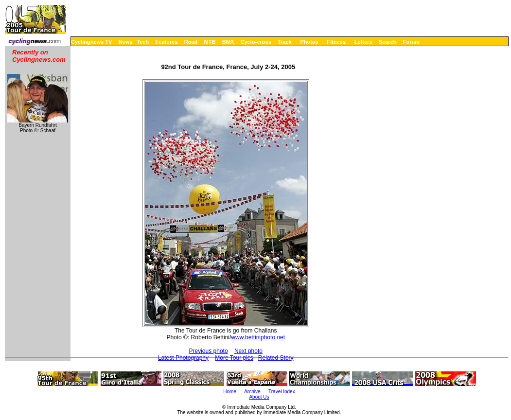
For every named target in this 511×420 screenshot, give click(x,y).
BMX (228, 42)
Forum (411, 42)
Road (191, 42)
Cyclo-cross (256, 42)
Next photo (248, 351)
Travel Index (282, 392)
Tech (143, 42)
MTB (210, 42)
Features (167, 42)
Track (285, 42)
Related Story (276, 358)
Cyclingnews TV (91, 42)
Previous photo (209, 351)
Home (230, 392)
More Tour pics (234, 358)
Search (388, 42)
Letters (363, 42)
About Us (259, 397)
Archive (252, 392)
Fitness (336, 42)
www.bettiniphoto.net (258, 337)
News (126, 42)
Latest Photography (183, 358)
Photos (309, 42)
